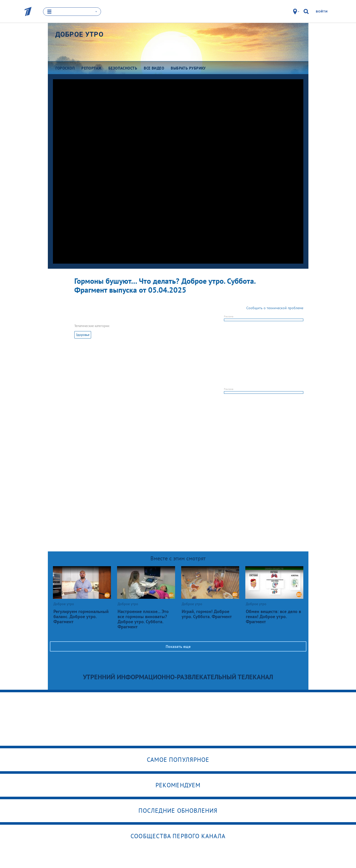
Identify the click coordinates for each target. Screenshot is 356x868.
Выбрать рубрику (188, 68)
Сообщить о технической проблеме (275, 308)
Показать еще (178, 646)
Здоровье (83, 335)
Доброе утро (79, 34)
